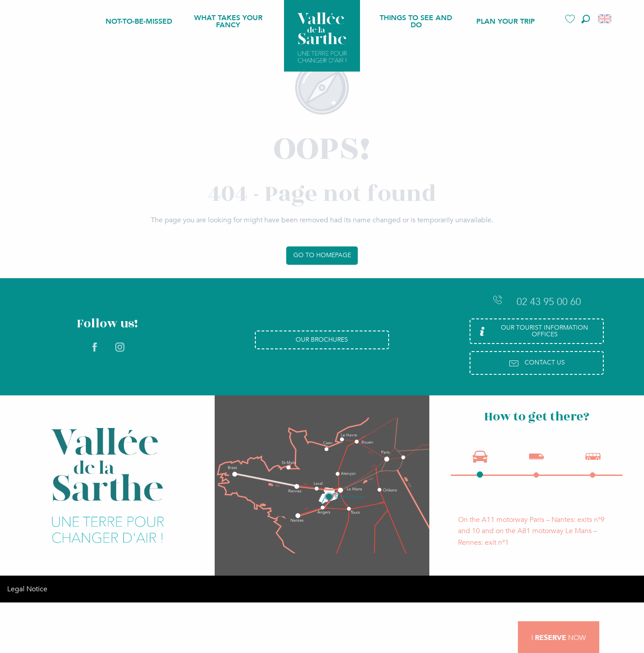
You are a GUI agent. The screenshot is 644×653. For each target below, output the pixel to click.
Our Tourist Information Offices (532, 331)
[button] (586, 19)
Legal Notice (27, 599)
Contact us (537, 363)
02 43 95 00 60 (537, 301)
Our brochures (322, 340)
